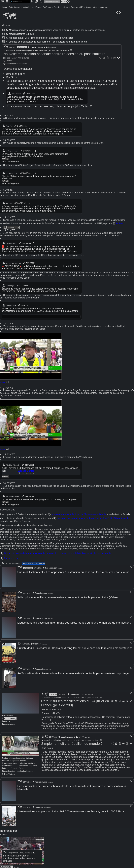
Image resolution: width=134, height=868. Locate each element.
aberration (8, 757)
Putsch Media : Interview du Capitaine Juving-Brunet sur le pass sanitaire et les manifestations (75, 647)
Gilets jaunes (24, 58)
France (9, 61)
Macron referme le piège (20, 34)
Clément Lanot (9, 305)
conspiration (15, 760)
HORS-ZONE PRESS (11, 263)
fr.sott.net (37, 643)
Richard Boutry (10, 717)
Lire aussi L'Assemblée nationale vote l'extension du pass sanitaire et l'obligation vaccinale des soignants (57, 553)
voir (5, 159)
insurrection (31, 770)
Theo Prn (7, 126)
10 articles (22, 47)
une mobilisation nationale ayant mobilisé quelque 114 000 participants (93, 518)
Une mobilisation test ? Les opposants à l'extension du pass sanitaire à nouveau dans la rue (73, 572)
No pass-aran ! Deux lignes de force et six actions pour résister (39, 38)
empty (3, 382)
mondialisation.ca (77, 693)
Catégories (48, 7)
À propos (104, 7)
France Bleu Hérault (11, 496)
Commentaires (93, 7)
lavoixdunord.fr (26, 473)
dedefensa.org (67, 736)
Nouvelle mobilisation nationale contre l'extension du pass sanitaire (54, 54)
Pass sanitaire (12, 58)
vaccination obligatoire (28, 765)
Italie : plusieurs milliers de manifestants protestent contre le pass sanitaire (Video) (68, 597)
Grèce (21, 767)
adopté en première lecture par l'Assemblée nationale (79, 514)
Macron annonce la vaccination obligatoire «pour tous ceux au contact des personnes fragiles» (55, 30)
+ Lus (65, 7)
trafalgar (29, 757)
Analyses (18, 7)
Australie (14, 767)
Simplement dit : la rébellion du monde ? (72, 742)
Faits (11, 7)
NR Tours (7, 203)
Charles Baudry (9, 243)
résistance (8, 714)
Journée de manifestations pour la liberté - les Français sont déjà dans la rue (46, 42)
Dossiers (58, 7)
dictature (5, 760)
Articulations (29, 7)
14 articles (28, 568)
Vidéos (82, 7)
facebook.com (11, 227)
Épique (39, 7)
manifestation (22, 64)
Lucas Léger (8, 285)
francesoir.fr (40, 668)
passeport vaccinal (12, 762)
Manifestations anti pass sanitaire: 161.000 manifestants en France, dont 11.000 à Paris (71, 810)
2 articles (53, 693)
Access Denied (26, 471)
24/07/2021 (29, 94)
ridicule (23, 760)
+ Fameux (73, 7)
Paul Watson (9, 773)
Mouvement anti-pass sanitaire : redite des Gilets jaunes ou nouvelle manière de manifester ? (74, 622)
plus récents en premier (34, 563)
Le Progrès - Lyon (10, 151)
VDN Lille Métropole (11, 465)
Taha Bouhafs (14, 94)
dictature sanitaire (27, 762)
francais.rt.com (37, 47)
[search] (20, 2)
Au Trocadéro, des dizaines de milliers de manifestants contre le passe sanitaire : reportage (73, 672)
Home (5, 7)
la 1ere (120, 223)
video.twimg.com (10, 161)
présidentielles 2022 (10, 765)
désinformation (19, 757)
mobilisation (11, 64)
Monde (6, 25)
